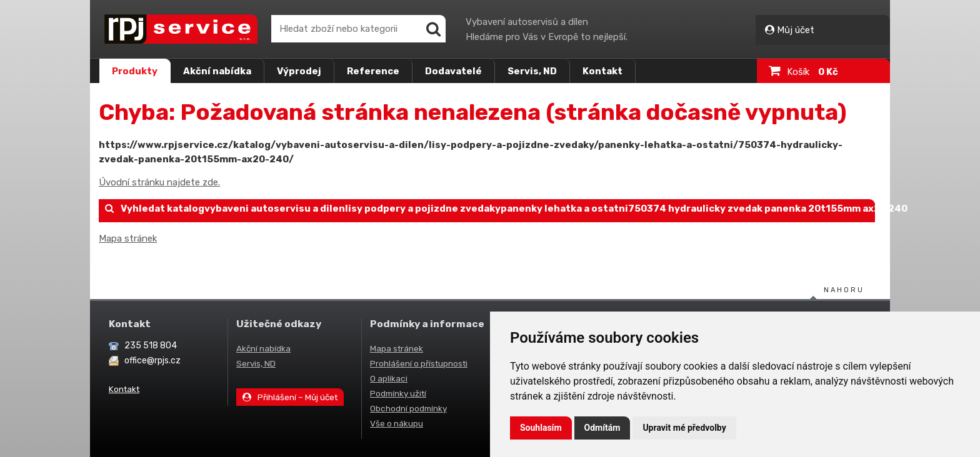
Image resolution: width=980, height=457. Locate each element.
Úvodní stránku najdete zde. (159, 182)
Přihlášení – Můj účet (290, 397)
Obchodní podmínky (408, 408)
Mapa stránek (128, 238)
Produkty (135, 71)
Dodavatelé (453, 71)
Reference (373, 71)
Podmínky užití (398, 393)
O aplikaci (389, 378)
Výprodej (299, 71)
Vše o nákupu (397, 423)
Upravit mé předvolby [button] (684, 428)
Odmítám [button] (602, 428)
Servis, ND (532, 71)
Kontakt (602, 71)
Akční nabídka (217, 71)
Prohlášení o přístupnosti (419, 363)
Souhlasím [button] (541, 428)
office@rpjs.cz (152, 361)
